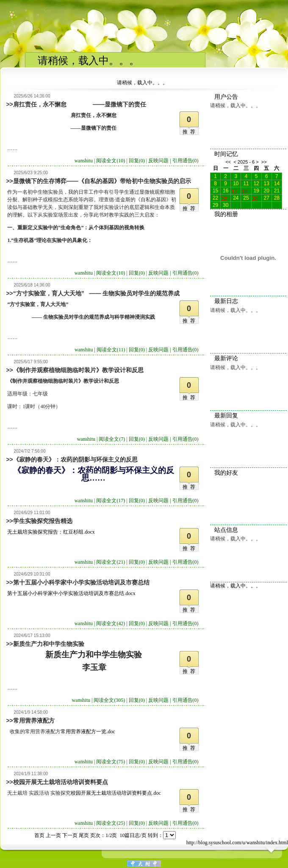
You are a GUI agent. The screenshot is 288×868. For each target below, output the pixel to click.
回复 (137, 161)
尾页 (84, 835)
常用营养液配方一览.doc (88, 732)
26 (255, 198)
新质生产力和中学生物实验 (49, 644)
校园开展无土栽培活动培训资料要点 (61, 782)
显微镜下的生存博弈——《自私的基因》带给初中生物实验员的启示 (102, 181)
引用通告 (186, 161)
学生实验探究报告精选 (43, 521)
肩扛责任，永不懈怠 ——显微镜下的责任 (80, 104)
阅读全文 (111, 161)
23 (224, 198)
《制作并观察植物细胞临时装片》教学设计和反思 (78, 370)
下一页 (70, 835)
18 (245, 191)
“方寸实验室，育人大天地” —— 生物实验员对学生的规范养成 (97, 293)
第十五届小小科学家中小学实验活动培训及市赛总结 (81, 582)
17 (234, 191)
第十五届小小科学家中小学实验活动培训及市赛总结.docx (71, 593)
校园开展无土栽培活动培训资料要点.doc (116, 793)
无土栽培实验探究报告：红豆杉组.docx (51, 532)
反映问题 (158, 161)
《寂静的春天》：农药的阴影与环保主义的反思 (75, 459)
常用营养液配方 (34, 721)
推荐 (190, 132)
